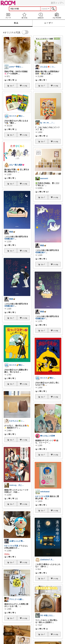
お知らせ (41, 16)
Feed (8, 16)
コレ (12, 86)
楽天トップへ (57, 3)
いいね (25, 86)
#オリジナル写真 (11, 546)
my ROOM (57, 16)
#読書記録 (9, 239)
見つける (24, 16)
